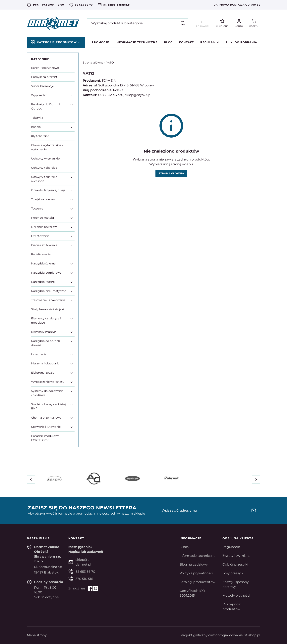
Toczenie (37, 208)
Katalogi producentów (197, 582)
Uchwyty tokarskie (44, 168)
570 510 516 (84, 579)
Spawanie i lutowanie (46, 427)
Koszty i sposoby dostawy (236, 584)
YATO (110, 63)
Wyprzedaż (39, 95)
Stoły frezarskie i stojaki (48, 309)
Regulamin (210, 42)
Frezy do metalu (42, 218)
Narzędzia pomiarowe (46, 273)
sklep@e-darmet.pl (117, 5)
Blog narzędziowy (194, 564)
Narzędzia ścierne (43, 263)
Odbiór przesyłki (235, 564)
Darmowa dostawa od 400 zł (237, 5)
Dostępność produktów (232, 607)
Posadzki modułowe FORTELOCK (45, 438)
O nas (184, 547)
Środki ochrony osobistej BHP (48, 406)
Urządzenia (39, 354)
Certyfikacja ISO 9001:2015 (192, 593)
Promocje (100, 42)
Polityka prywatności (196, 573)
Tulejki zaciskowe (43, 199)
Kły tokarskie (40, 136)
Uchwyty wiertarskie (45, 159)
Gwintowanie (40, 236)
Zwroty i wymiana (236, 556)
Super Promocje (42, 86)
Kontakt (186, 42)
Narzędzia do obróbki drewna (46, 343)
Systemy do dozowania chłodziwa (47, 393)
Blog (168, 42)
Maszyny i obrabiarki (45, 363)
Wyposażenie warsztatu (48, 382)
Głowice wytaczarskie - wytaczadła (47, 147)
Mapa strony (37, 635)
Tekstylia (37, 118)
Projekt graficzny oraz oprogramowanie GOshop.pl (220, 635)
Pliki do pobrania (241, 42)
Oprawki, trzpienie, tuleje (48, 190)
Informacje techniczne (137, 42)
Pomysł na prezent (44, 77)
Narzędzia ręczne (43, 282)
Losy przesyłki (233, 573)
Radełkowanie (41, 254)
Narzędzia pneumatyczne (49, 291)
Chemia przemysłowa (46, 418)
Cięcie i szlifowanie (44, 245)
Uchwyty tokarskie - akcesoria (45, 179)
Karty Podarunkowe (45, 68)
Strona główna (93, 63)
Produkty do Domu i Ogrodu (45, 106)
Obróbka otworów (44, 227)
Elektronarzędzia (43, 373)
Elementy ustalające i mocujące (46, 321)
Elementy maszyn (44, 332)
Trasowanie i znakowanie (48, 300)
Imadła (36, 127)
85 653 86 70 (84, 5)
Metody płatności (236, 596)
